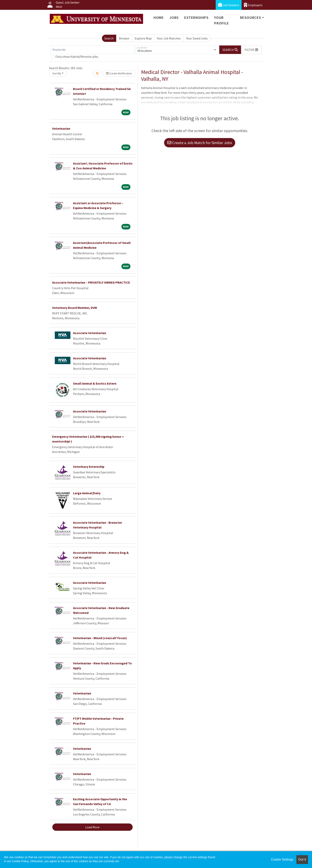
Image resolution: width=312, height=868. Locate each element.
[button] (251, 50)
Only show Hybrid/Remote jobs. (77, 57)
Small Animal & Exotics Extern (95, 383)
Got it (302, 859)
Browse (124, 38)
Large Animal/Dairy (87, 493)
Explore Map (143, 38)
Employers (253, 5)
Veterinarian (61, 128)
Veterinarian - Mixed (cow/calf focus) (100, 638)
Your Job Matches (169, 38)
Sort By (57, 73)
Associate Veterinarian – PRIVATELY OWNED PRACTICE (91, 282)
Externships (196, 18)
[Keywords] (93, 50)
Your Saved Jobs (197, 38)
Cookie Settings (282, 859)
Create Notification (119, 73)
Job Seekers (229, 5)
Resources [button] (251, 18)
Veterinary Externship (89, 467)
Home (159, 18)
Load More (92, 827)
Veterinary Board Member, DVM (75, 308)
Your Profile (222, 20)
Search (109, 38)
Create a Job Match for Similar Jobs (200, 143)
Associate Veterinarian (90, 333)
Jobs (174, 18)
